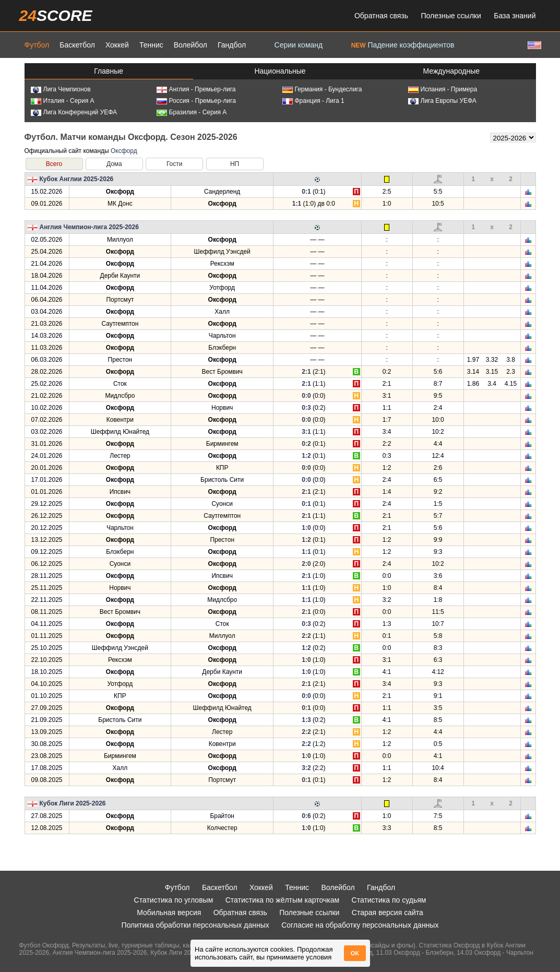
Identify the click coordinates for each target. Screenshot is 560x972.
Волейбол (190, 45)
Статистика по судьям (389, 900)
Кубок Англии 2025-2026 (77, 179)
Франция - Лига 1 (313, 101)
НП (235, 164)
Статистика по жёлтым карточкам (283, 900)
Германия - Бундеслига (322, 89)
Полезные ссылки (451, 16)
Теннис (151, 45)
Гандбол (232, 45)
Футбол (37, 45)
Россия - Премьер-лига (196, 101)
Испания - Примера (443, 89)
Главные (109, 71)
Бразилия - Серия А (192, 112)
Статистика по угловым (174, 900)
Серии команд (299, 45)
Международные (452, 71)
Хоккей (117, 45)
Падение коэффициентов (403, 45)
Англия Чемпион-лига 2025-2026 (89, 227)
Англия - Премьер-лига (196, 89)
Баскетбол (77, 45)
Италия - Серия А (63, 101)
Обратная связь (381, 16)
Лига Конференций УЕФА (74, 112)
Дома (114, 164)
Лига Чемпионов (61, 89)
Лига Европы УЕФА (442, 101)
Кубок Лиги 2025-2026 (73, 803)
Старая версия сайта (388, 912)
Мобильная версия (169, 912)
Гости (175, 164)
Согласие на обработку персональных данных (360, 925)
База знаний (515, 16)
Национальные (280, 71)
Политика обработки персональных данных (195, 925)
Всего (54, 164)
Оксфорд (124, 151)
